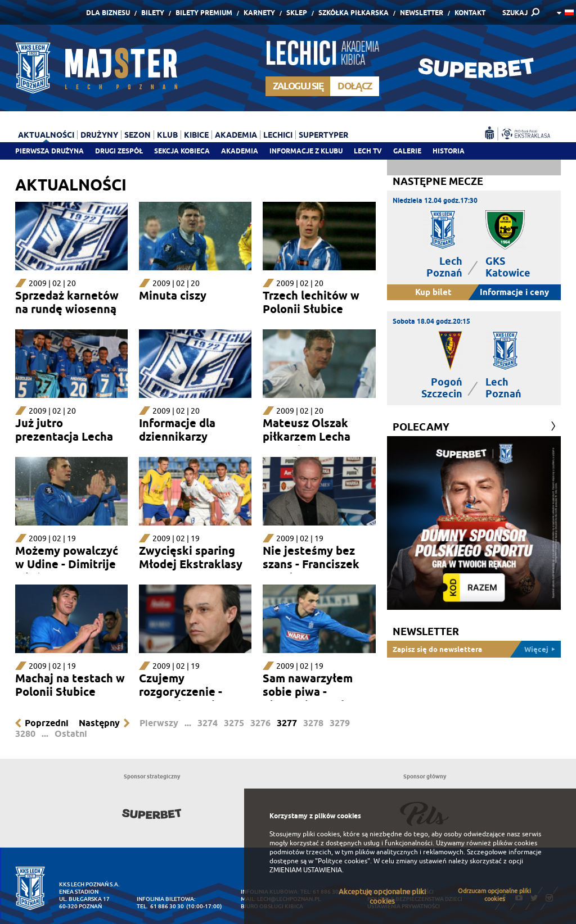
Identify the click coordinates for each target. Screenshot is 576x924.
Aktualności (46, 135)
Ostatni (71, 734)
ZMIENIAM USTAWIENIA (306, 870)
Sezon (138, 135)
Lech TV (368, 151)
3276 (260, 723)
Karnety (259, 13)
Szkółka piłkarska (354, 13)
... (188, 723)
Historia (449, 151)
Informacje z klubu (306, 151)
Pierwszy (159, 723)
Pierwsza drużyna (49, 151)
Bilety (153, 13)
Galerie (407, 151)
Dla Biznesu (108, 13)
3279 (340, 723)
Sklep (297, 13)
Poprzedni (47, 723)
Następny (99, 723)
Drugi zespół (119, 151)
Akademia (240, 151)
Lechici (278, 135)
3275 (234, 723)
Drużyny (99, 135)
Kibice (196, 135)
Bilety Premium (204, 13)
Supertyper (323, 135)
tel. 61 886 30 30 (160, 906)
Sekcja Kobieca (182, 151)
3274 (208, 723)
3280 (25, 734)
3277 (287, 723)
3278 (313, 723)
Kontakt (470, 13)
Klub (167, 135)
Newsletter (422, 13)
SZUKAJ (515, 13)
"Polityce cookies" (343, 861)
